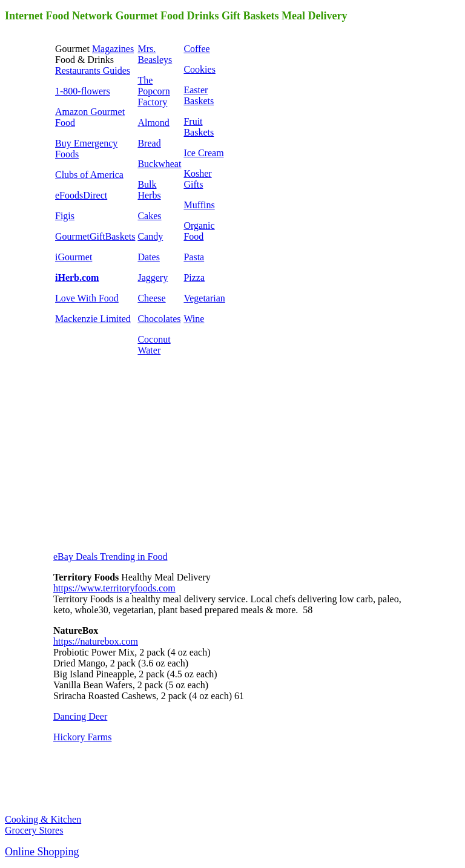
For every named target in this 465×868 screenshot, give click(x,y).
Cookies (199, 69)
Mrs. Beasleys (155, 54)
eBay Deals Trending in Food (110, 557)
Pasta (194, 257)
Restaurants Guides (93, 71)
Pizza (194, 278)
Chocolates (159, 319)
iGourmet (74, 257)
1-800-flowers (83, 91)
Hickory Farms (82, 737)
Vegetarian (204, 298)
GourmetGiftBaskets (95, 236)
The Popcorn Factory (153, 91)
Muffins (199, 205)
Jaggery (153, 278)
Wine (194, 319)
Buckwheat (159, 164)
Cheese (151, 298)
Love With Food (87, 298)
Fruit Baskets (199, 127)
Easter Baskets (199, 95)
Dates (148, 257)
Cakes (149, 216)
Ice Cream (203, 153)
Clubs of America (89, 175)
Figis (65, 216)
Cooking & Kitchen (43, 819)
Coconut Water (154, 345)
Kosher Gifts (197, 179)
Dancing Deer (80, 716)
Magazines (113, 49)
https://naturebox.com (96, 641)
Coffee (196, 49)
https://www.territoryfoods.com (114, 588)
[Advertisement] (144, 464)
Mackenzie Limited (93, 319)
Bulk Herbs (149, 190)
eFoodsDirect (81, 195)
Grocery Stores (34, 830)
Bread (149, 143)
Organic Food (199, 231)
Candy (150, 236)
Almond (153, 123)
